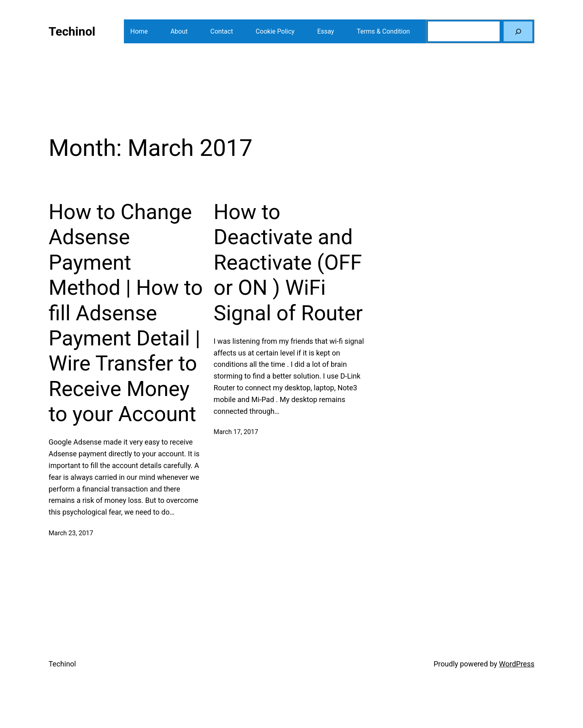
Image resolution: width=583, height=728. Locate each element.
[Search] (518, 31)
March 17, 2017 (236, 432)
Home (139, 31)
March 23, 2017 (71, 533)
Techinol (72, 31)
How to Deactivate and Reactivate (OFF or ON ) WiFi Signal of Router (288, 263)
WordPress (517, 664)
